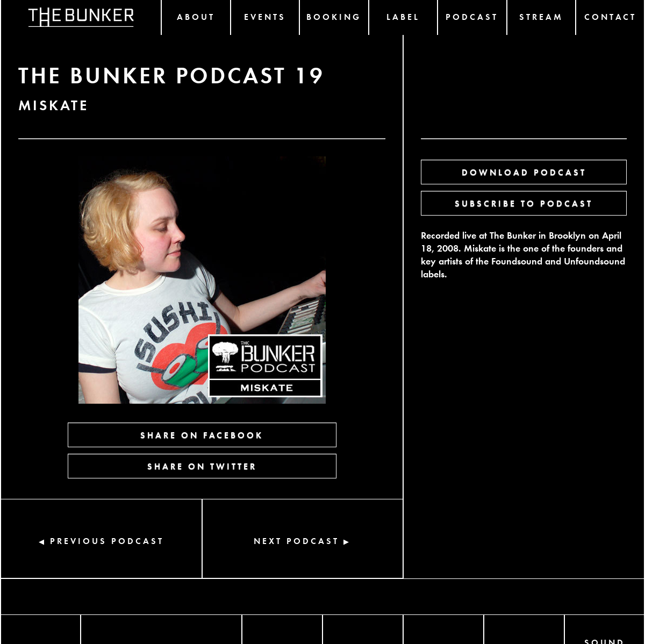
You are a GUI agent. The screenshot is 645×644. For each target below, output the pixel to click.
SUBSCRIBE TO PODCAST (524, 203)
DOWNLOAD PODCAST (524, 172)
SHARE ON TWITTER (202, 466)
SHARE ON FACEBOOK (202, 435)
